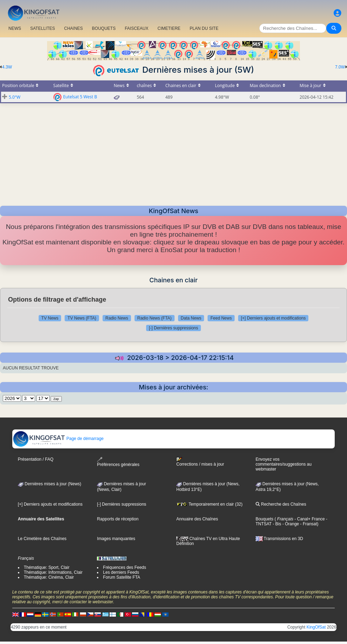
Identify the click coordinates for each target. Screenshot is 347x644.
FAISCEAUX (136, 28)
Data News (191, 318)
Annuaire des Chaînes (197, 519)
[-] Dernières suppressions (173, 328)
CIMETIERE (169, 28)
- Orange (290, 524)
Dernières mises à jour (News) (50, 484)
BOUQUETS (104, 28)
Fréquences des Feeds (125, 567)
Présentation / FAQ (36, 459)
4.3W (7, 67)
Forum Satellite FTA (122, 577)
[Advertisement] (173, 152)
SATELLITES (42, 28)
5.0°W (15, 97)
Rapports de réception (118, 519)
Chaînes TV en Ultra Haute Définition (208, 541)
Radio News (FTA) (155, 318)
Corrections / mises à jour (200, 462)
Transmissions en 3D (279, 539)
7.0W (340, 67)
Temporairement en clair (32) (209, 504)
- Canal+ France (309, 519)
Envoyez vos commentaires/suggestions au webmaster (284, 464)
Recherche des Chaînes (281, 504)
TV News (50, 318)
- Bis (276, 524)
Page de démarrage (58, 439)
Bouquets (265, 519)
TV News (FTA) (82, 318)
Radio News (117, 318)
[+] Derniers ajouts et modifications (273, 318)
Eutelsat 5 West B (80, 96)
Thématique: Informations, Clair (53, 572)
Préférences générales (118, 462)
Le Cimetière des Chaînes (42, 539)
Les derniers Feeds (121, 572)
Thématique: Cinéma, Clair (49, 577)
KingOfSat (316, 627)
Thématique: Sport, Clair (47, 567)
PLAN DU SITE (204, 28)
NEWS (15, 28)
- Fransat (308, 524)
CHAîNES (73, 28)
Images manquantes (116, 539)
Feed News (221, 318)
